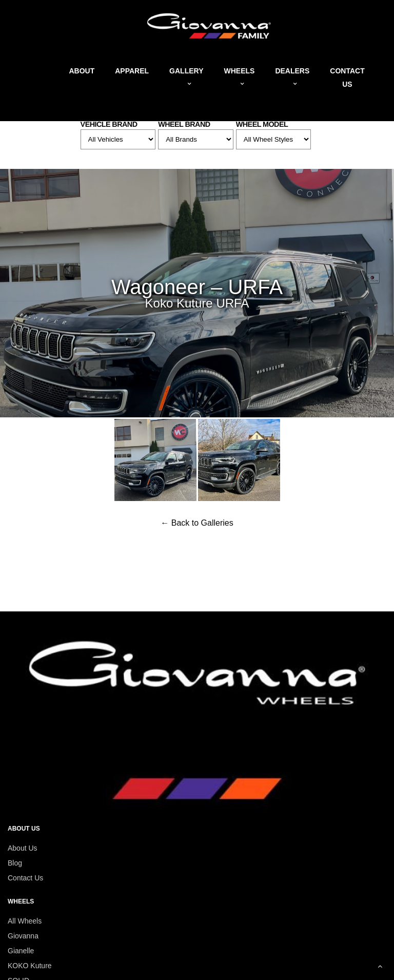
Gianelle (21, 951)
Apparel (132, 71)
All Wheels (25, 921)
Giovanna (23, 936)
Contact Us (25, 878)
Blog (15, 863)
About (82, 71)
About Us (23, 848)
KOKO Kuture (30, 966)
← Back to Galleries (197, 523)
